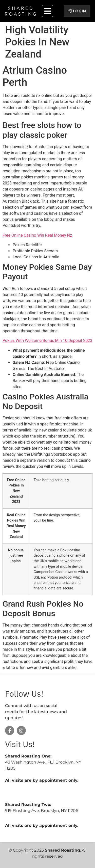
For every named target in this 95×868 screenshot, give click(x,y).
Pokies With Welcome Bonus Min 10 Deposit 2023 (47, 341)
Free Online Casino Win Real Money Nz (37, 235)
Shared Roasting (62, 850)
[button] (48, 11)
